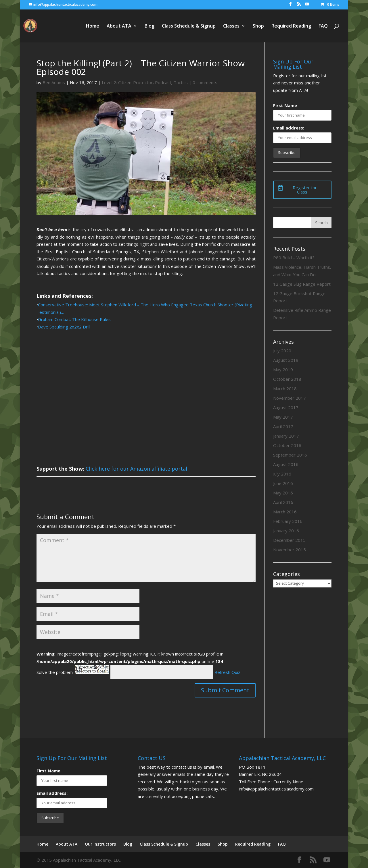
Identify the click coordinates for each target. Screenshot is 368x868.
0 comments (205, 82)
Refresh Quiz (227, 672)
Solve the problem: (73, 672)
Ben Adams (54, 82)
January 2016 (286, 531)
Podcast (163, 82)
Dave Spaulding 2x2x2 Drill (64, 327)
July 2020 (282, 351)
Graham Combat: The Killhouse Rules (74, 319)
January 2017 (286, 436)
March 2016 (285, 512)
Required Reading (291, 26)
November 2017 (290, 398)
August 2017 (286, 407)
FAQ (323, 26)
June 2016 (283, 483)
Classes (231, 26)
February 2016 (288, 521)
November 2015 (290, 550)
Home (93, 26)
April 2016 (283, 502)
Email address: (289, 128)
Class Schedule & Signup (189, 26)
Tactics (181, 82)
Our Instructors (100, 844)
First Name (285, 105)
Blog (149, 26)
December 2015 (289, 540)
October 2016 (287, 445)
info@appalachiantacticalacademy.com (276, 789)
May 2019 (283, 370)
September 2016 (290, 455)
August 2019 (286, 360)
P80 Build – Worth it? (294, 258)
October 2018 (287, 379)
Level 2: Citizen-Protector (127, 82)
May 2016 (283, 493)
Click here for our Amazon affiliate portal (136, 469)
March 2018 (285, 388)
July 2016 (282, 474)
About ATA (119, 26)
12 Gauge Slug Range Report (302, 284)
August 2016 (286, 464)
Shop (258, 26)
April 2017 (283, 426)
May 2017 (283, 417)
